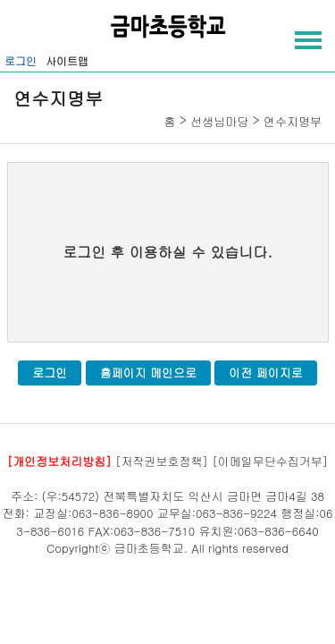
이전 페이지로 (265, 373)
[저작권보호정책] (162, 461)
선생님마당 (219, 121)
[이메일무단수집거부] (270, 461)
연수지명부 (293, 121)
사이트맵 (67, 60)
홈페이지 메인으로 (148, 373)
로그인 (21, 60)
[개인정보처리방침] (59, 461)
